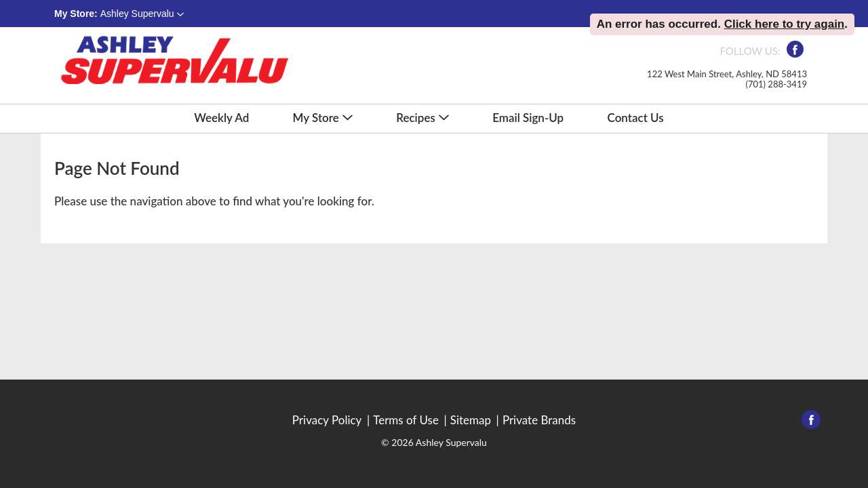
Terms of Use (406, 420)
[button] (142, 14)
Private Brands (539, 420)
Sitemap (471, 420)
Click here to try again (785, 24)
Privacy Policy (327, 420)
